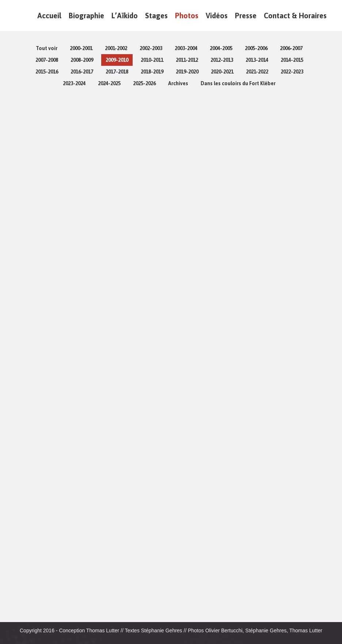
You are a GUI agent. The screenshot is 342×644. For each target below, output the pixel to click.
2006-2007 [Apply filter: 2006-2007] (291, 48)
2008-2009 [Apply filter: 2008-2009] (82, 60)
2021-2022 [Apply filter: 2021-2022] (257, 72)
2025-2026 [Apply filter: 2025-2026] (144, 83)
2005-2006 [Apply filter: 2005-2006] (256, 48)
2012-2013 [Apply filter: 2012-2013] (222, 60)
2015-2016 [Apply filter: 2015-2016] (47, 72)
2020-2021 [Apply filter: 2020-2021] (222, 72)
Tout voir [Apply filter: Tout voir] (47, 48)
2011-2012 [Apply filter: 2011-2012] (187, 60)
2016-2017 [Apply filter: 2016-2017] (82, 72)
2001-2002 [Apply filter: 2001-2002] (116, 48)
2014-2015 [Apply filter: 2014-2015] (292, 60)
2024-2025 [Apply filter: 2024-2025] (109, 83)
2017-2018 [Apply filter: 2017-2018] (117, 72)
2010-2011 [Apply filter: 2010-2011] (152, 60)
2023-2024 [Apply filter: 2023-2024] (74, 83)
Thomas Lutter (103, 630)
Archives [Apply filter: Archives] (178, 83)
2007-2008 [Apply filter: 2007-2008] (47, 60)
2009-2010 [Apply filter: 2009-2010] (117, 60)
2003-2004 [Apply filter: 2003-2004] (186, 48)
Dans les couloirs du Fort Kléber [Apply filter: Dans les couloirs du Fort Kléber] (238, 83)
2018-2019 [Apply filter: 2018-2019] (152, 72)
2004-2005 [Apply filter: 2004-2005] (221, 48)
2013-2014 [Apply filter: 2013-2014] (257, 60)
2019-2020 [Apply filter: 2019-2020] (187, 72)
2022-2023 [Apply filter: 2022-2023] (292, 72)
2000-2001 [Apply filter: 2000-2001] (81, 48)
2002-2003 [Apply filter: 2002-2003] (151, 48)
